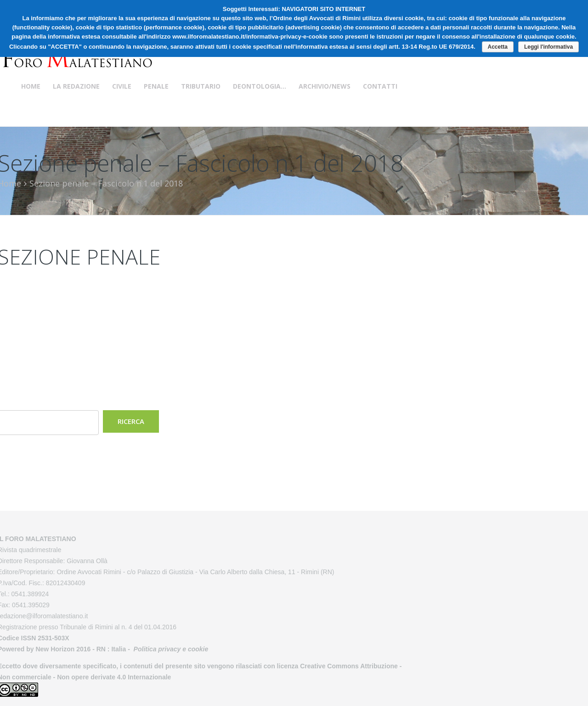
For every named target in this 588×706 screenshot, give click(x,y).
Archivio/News (325, 86)
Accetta (498, 47)
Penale (156, 86)
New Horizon (55, 649)
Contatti (380, 86)
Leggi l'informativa (548, 47)
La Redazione (76, 86)
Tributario (201, 86)
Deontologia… (260, 86)
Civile (122, 86)
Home (31, 86)
